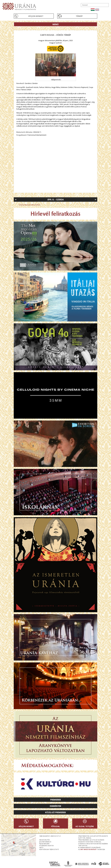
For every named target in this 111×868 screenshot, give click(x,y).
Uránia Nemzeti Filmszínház (29, 205)
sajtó (41, 847)
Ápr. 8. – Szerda (56, 200)
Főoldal (55, 826)
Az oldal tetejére (85, 826)
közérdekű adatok (46, 846)
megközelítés (45, 840)
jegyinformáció (45, 842)
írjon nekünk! (44, 844)
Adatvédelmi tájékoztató (49, 849)
